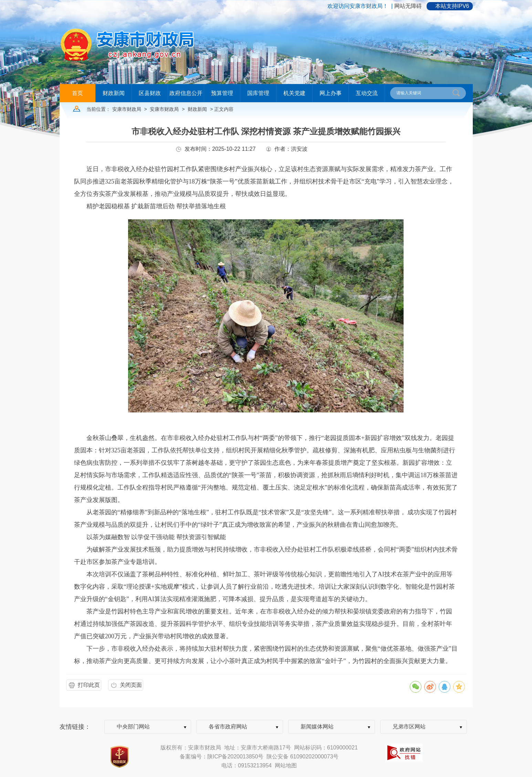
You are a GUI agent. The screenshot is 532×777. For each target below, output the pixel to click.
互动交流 (367, 93)
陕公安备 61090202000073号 (302, 757)
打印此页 (89, 685)
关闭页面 (131, 685)
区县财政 (150, 93)
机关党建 (294, 93)
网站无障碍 (408, 6)
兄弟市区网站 (409, 727)
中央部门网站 (133, 727)
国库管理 (258, 93)
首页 (77, 93)
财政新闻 (114, 93)
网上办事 (331, 93)
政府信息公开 (186, 93)
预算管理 (222, 93)
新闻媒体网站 (317, 727)
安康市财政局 (127, 109)
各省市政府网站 (228, 727)
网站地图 (286, 765)
